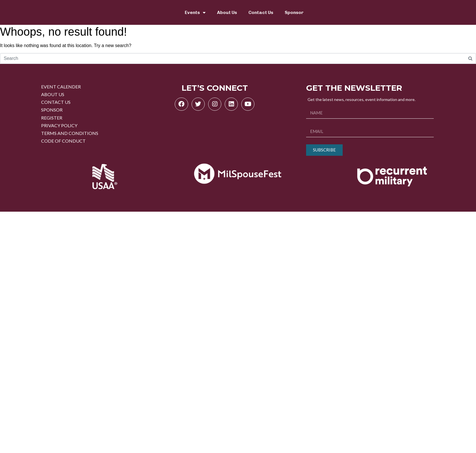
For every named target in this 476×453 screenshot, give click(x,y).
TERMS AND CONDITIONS (70, 133)
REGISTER (52, 118)
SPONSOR (52, 110)
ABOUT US (53, 94)
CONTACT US (56, 102)
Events (195, 13)
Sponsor (294, 12)
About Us (227, 12)
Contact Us (261, 12)
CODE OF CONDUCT (63, 141)
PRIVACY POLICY (59, 125)
